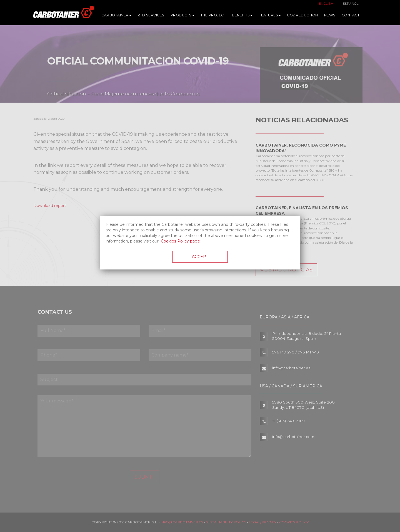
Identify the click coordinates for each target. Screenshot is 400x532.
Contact (351, 17)
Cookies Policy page (180, 241)
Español (351, 5)
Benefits (242, 17)
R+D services (151, 17)
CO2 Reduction (302, 17)
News (330, 17)
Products (182, 17)
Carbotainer (116, 17)
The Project (213, 17)
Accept (200, 257)
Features (270, 17)
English (326, 5)
